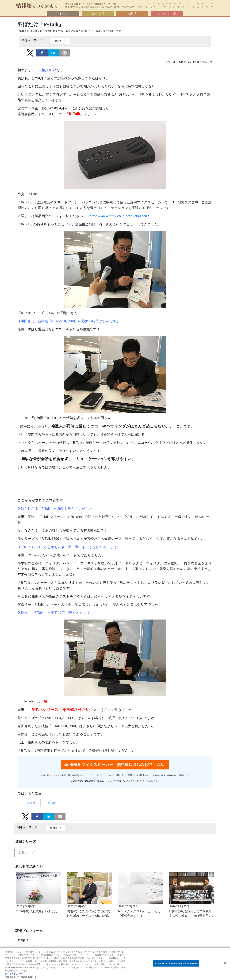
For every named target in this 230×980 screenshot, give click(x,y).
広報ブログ (27, 852)
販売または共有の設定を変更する (21, 977)
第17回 (52, 803)
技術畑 (132, 13)
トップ (63, 13)
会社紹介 (60, 41)
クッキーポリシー (13, 974)
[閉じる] (225, 963)
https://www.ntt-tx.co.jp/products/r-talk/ (119, 216)
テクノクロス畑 (167, 13)
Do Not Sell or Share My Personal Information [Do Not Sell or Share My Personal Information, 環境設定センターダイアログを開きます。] (176, 963)
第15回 (31, 803)
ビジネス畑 (98, 13)
